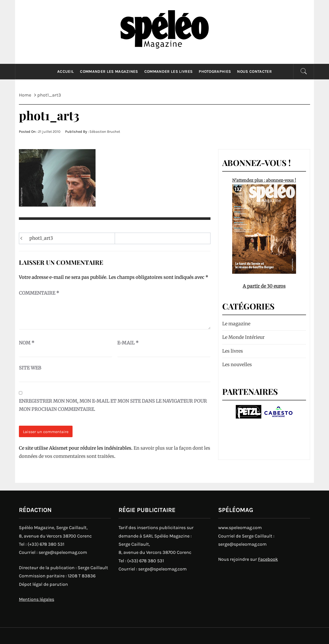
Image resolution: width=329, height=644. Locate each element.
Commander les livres (168, 71)
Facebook (268, 559)
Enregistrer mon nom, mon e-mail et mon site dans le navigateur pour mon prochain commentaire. (113, 405)
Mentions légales (37, 599)
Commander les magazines (109, 71)
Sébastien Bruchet (105, 132)
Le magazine (236, 324)
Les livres (233, 351)
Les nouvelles (237, 365)
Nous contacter (254, 71)
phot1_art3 (41, 238)
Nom (27, 343)
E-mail (128, 343)
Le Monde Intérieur (243, 337)
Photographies (215, 71)
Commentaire (39, 293)
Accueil (66, 71)
